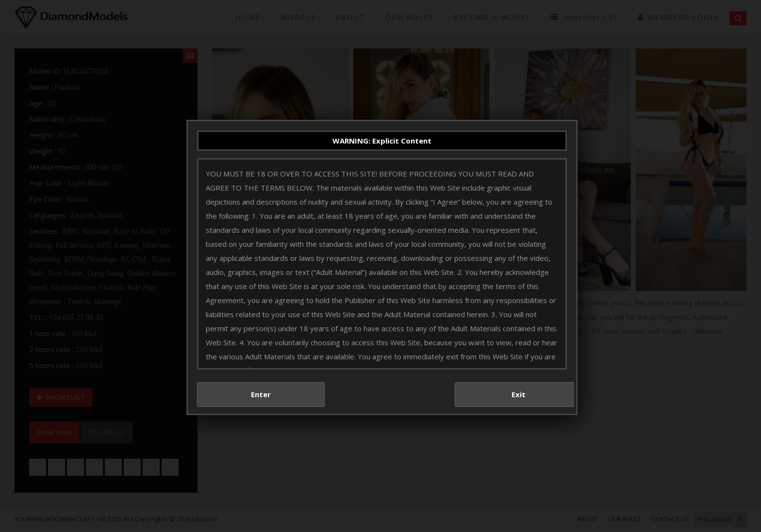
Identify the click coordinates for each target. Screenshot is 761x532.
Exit (519, 369)
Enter (261, 369)
